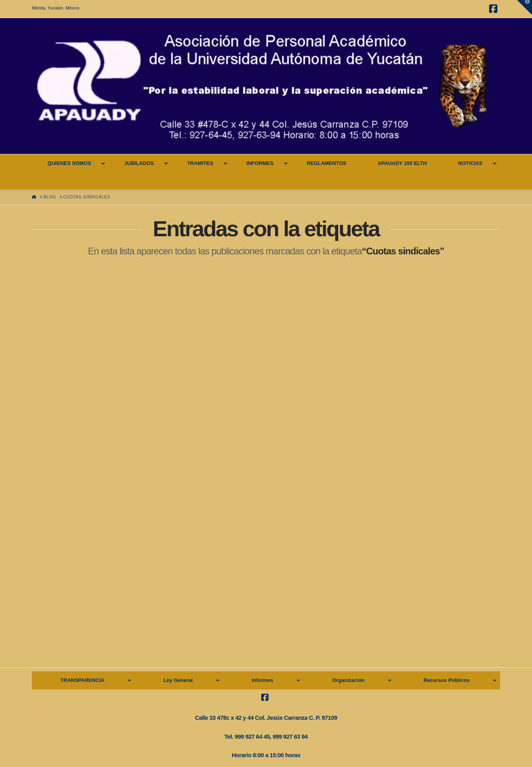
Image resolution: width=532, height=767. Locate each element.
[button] (525, 7)
